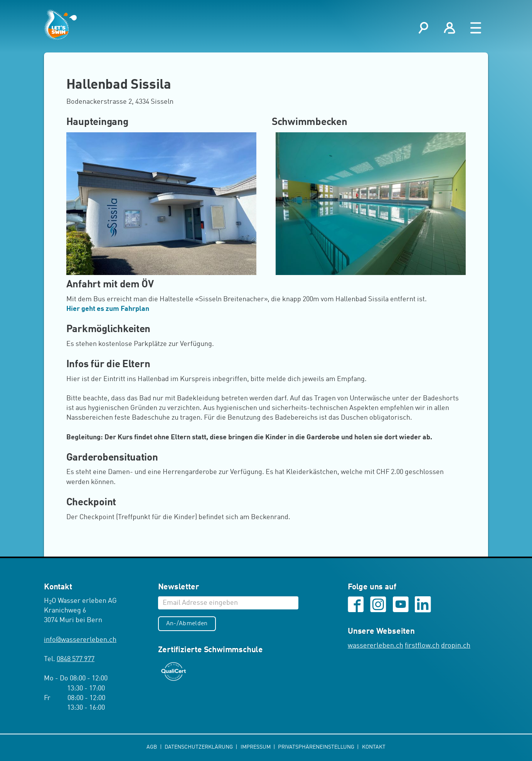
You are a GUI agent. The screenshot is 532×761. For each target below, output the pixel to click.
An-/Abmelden (187, 624)
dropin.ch (456, 646)
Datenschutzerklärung (199, 747)
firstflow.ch (422, 646)
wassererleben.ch (375, 646)
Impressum (256, 747)
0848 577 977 (76, 659)
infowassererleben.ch (80, 640)
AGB (152, 747)
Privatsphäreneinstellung (317, 747)
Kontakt (374, 747)
